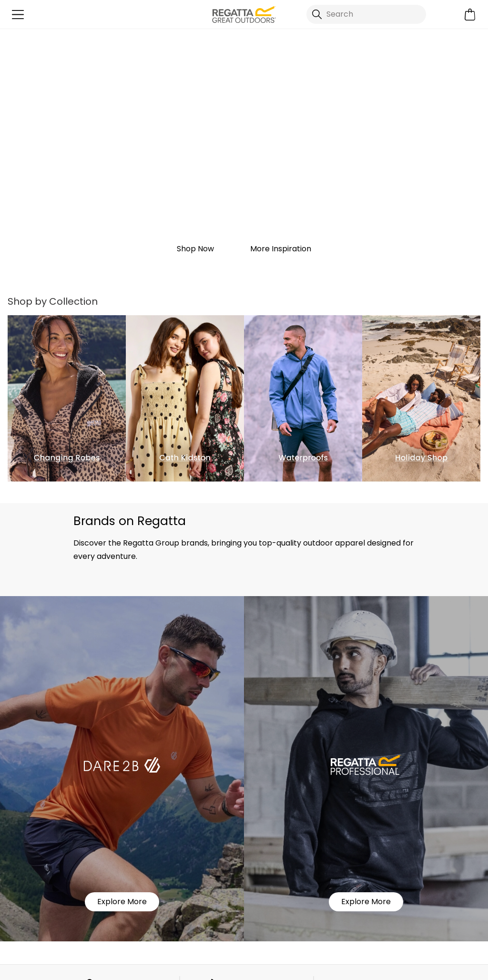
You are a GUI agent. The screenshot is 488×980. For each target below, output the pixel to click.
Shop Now (195, 249)
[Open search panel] (366, 14)
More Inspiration (281, 249)
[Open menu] (18, 15)
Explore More (122, 902)
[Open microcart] (470, 15)
